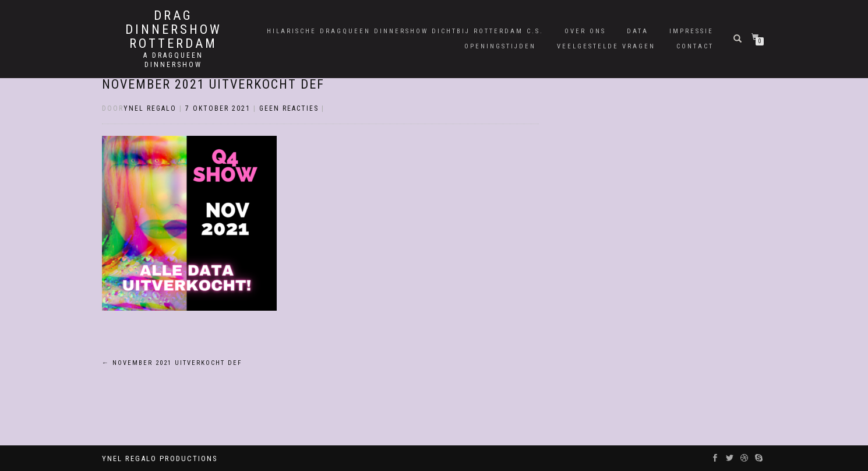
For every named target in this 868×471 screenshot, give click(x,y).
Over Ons (585, 31)
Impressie (691, 31)
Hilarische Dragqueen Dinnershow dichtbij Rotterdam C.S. (405, 31)
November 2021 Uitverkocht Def (213, 84)
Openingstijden (500, 46)
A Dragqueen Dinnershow (173, 60)
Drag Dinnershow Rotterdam (174, 30)
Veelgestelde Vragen (606, 46)
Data (638, 31)
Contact (695, 46)
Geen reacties (289, 108)
